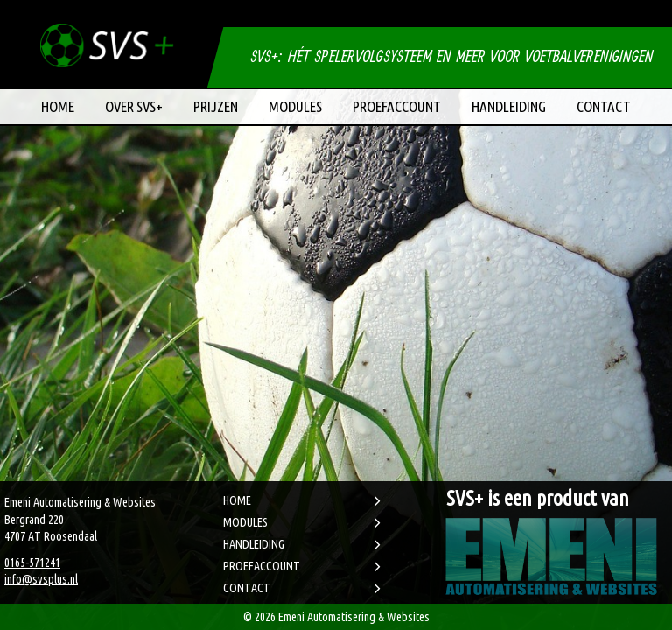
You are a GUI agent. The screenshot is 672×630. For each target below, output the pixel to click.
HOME (237, 500)
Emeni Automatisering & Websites (354, 617)
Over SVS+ (134, 106)
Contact (604, 106)
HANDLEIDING (254, 544)
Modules (295, 106)
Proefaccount (397, 106)
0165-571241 (32, 563)
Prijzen (216, 106)
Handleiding (509, 106)
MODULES (245, 522)
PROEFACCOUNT (262, 566)
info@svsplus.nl (41, 579)
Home (58, 106)
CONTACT (247, 588)
